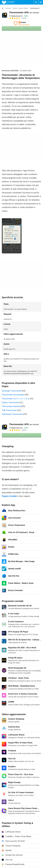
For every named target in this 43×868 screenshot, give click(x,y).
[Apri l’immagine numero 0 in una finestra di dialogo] (12, 236)
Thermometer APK (24, 12)
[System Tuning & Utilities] (20, 8)
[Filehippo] (8, 2)
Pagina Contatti (9, 496)
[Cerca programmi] (36, 2)
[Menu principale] (41, 2)
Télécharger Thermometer (12, 414)
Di (16, 16)
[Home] (3, 8)
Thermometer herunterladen (13, 395)
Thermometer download (11, 406)
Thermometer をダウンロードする (16, 399)
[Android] (8, 8)
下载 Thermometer (9, 410)
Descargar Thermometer (12, 391)
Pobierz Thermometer (11, 402)
